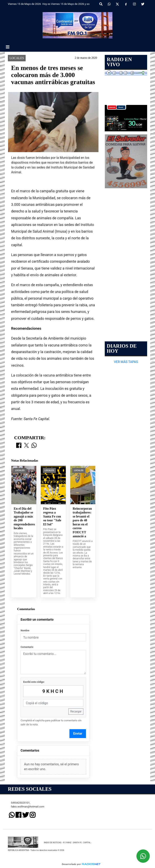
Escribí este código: (34, 682)
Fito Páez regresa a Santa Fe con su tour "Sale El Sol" (52, 516)
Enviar (78, 734)
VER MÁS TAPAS (126, 362)
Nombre (25, 631)
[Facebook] (126, 4)
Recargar (76, 711)
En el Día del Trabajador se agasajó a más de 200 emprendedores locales (24, 518)
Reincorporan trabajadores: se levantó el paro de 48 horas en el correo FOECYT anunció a (82, 522)
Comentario (27, 647)
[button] (101, 4)
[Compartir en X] (26, 446)
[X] (117, 4)
